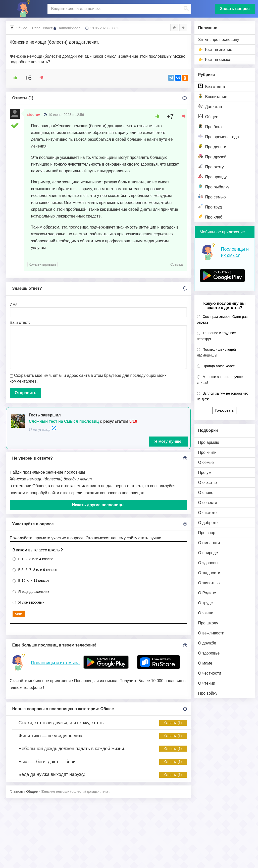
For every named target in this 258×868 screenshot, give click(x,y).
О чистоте (208, 513)
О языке (206, 613)
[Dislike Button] (40, 78)
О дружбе (207, 643)
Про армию (209, 442)
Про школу (208, 623)
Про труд (210, 207)
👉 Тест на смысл (215, 60)
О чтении (207, 683)
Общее (208, 116)
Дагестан (210, 106)
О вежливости (211, 633)
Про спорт (208, 533)
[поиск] (119, 9)
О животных (209, 583)
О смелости (209, 543)
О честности (210, 673)
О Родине (207, 593)
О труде (206, 603)
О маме (205, 663)
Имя (14, 304)
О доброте (208, 523)
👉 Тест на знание (215, 50)
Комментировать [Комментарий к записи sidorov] (43, 264)
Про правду (213, 176)
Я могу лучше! (168, 441)
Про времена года (219, 136)
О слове (206, 493)
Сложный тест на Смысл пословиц (64, 421)
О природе (208, 553)
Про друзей (212, 156)
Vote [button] (19, 614)
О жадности (209, 573)
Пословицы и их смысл (55, 663)
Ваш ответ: (20, 322)
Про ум (205, 473)
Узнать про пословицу (219, 40)
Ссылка (177, 264)
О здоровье (209, 563)
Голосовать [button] (225, 410)
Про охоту (211, 166)
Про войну (208, 693)
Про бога (210, 126)
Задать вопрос (235, 9)
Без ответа (212, 86)
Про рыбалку (214, 187)
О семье (206, 462)
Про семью (212, 197)
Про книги (207, 452)
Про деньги (212, 146)
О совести (208, 503)
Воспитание (213, 96)
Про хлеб (210, 217)
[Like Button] (14, 78)
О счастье (208, 483)
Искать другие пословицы (98, 505)
